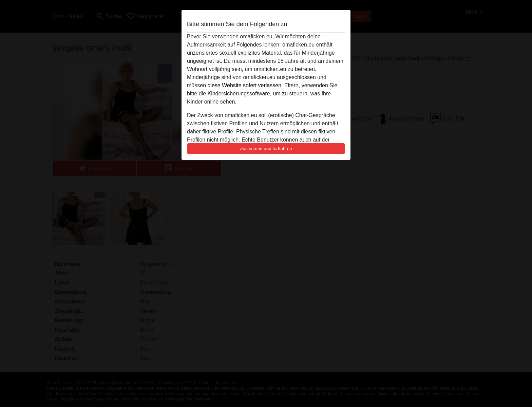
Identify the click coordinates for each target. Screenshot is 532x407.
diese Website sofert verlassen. (245, 85)
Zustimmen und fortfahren (266, 149)
